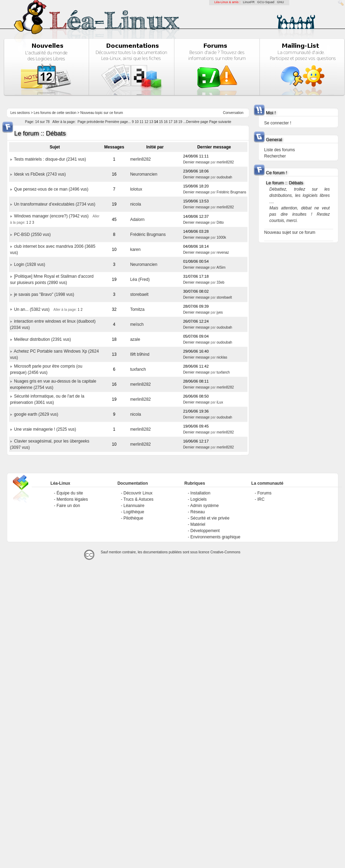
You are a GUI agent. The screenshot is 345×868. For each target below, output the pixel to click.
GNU (281, 2)
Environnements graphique (215, 537)
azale (135, 339)
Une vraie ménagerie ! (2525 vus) (45, 429)
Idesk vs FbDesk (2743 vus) (40, 174)
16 (166, 122)
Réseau (197, 512)
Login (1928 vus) (29, 264)
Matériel (198, 524)
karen (135, 249)
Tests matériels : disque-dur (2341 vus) (50, 159)
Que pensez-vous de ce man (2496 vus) (51, 189)
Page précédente (91, 122)
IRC (261, 499)
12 (146, 122)
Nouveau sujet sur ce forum (290, 232)
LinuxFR (249, 2)
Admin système (205, 506)
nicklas (222, 357)
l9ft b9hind (140, 354)
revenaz (223, 252)
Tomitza (137, 309)
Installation (200, 493)
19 (180, 122)
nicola (135, 204)
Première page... (118, 122)
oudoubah (225, 177)
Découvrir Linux (138, 493)
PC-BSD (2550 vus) (32, 235)
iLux (220, 402)
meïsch (137, 324)
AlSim (221, 267)
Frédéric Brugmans (232, 192)
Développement (205, 531)
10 (137, 122)
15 (161, 122)
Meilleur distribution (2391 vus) (42, 339)
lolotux (136, 189)
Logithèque (134, 512)
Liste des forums (279, 150)
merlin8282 (140, 159)
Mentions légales (72, 499)
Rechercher (275, 156)
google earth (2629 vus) (36, 414)
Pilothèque (133, 518)
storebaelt (139, 294)
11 (142, 122)
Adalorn (137, 220)
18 (175, 122)
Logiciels (198, 499)
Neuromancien (144, 174)
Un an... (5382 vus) (32, 309)
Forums (264, 493)
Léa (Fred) (140, 279)
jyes (220, 312)
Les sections (20, 113)
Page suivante (220, 122)
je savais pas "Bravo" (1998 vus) (44, 294)
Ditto (220, 222)
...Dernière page (196, 122)
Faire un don (68, 506)
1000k (221, 237)
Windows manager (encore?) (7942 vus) (51, 216)
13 (151, 122)
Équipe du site (70, 493)
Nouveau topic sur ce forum (102, 113)
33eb (221, 282)
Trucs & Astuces (138, 499)
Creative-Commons (225, 552)
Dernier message (196, 162)
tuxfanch (138, 369)
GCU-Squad (266, 2)
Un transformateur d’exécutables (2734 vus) (55, 204)
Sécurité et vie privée (210, 518)
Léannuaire (134, 506)
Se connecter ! (278, 123)
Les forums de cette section (55, 113)
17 (171, 122)
